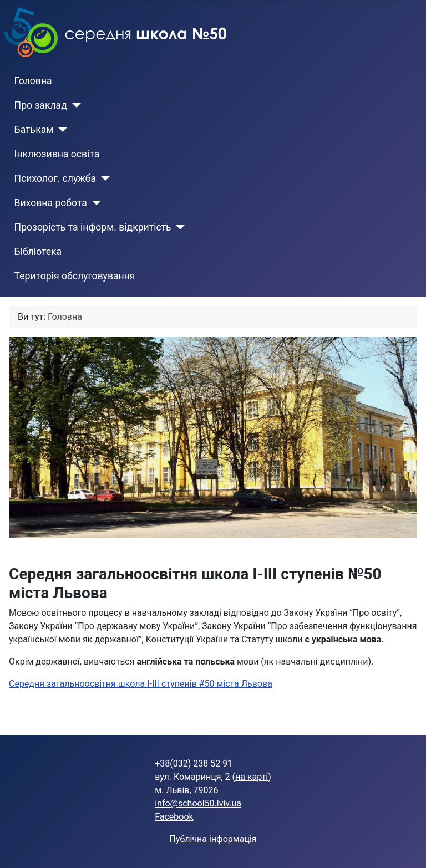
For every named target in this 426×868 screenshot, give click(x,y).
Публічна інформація (213, 839)
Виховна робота (51, 203)
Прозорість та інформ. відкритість (93, 227)
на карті (252, 777)
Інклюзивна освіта (57, 154)
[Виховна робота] (94, 203)
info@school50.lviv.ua (198, 803)
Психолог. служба (55, 178)
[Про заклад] (74, 105)
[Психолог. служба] (103, 178)
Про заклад (41, 105)
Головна (33, 81)
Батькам (34, 130)
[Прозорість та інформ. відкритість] (178, 227)
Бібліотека (38, 252)
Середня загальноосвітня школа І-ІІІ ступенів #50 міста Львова (141, 684)
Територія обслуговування (75, 276)
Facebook (174, 817)
